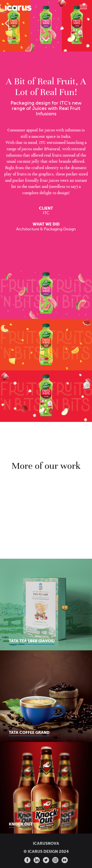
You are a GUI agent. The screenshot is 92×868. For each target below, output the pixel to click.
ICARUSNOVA (46, 843)
